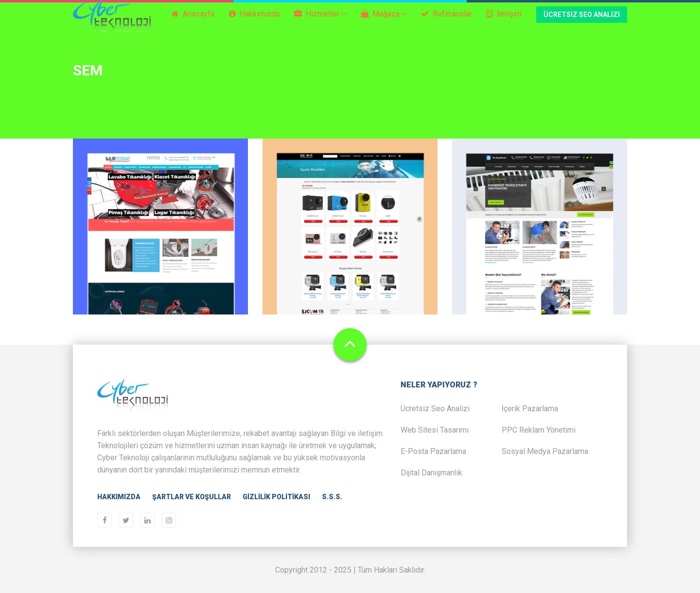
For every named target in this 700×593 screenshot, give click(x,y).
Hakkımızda (254, 23)
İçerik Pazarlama (530, 409)
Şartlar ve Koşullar (192, 497)
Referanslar (446, 23)
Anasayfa (193, 23)
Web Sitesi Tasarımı (435, 430)
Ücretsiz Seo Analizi (582, 23)
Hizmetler (320, 23)
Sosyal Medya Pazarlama (545, 451)
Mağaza (384, 23)
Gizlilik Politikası (276, 497)
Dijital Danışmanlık (431, 473)
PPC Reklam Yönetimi (539, 430)
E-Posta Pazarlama (433, 451)
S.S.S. (332, 497)
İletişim (504, 23)
